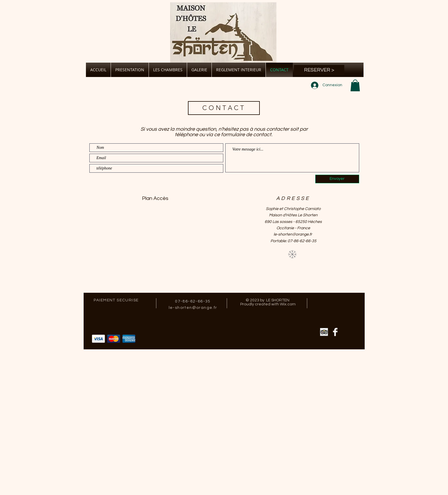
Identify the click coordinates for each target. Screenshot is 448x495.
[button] (355, 85)
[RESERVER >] (319, 70)
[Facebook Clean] (335, 332)
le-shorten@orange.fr (293, 234)
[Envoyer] (337, 179)
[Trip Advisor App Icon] (324, 332)
